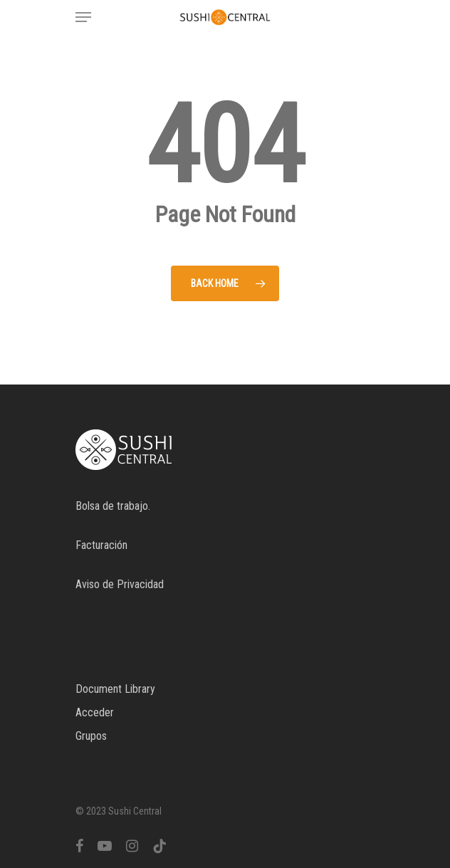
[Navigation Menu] (83, 17)
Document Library (115, 689)
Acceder (95, 712)
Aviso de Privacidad (120, 584)
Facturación (101, 545)
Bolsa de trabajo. (113, 506)
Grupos (91, 736)
